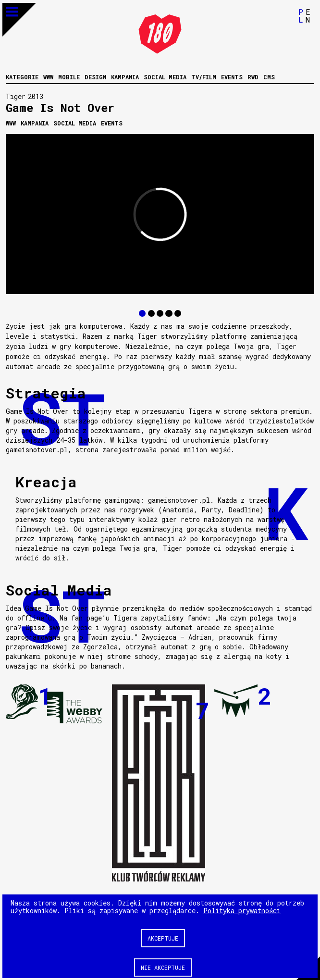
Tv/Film (204, 76)
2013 (36, 96)
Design (95, 76)
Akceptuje (163, 938)
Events (232, 76)
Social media (165, 76)
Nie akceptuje (163, 967)
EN (308, 15)
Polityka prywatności (242, 910)
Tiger (16, 96)
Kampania (125, 76)
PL (301, 15)
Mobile (69, 76)
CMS (269, 76)
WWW (48, 76)
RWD (253, 76)
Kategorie (22, 76)
